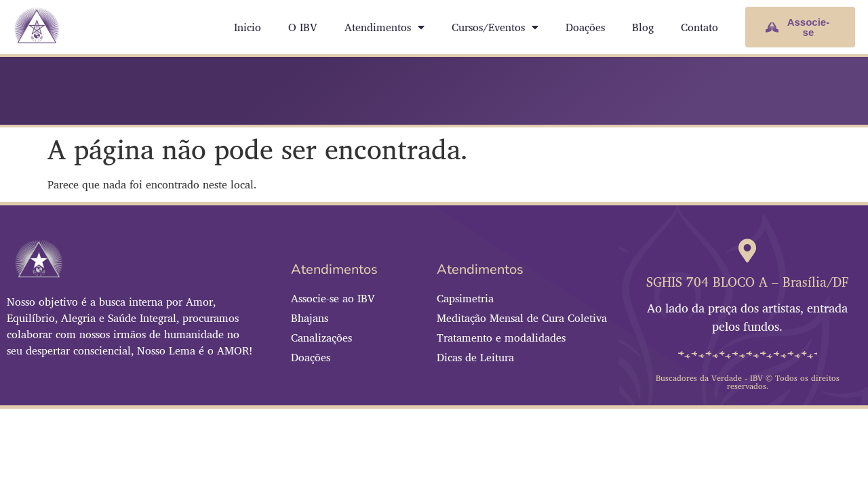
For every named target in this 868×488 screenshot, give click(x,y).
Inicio (248, 27)
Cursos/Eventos (495, 27)
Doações (585, 27)
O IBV (303, 27)
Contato (699, 27)
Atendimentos (384, 27)
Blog (643, 27)
